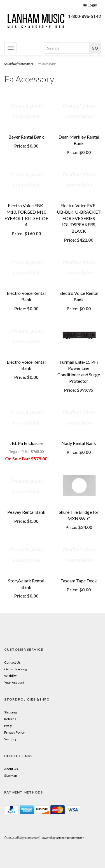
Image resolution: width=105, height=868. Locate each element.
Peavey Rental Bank (26, 512)
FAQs (8, 726)
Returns (10, 719)
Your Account (14, 683)
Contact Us (12, 662)
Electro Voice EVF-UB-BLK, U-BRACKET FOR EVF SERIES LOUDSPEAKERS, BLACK (79, 218)
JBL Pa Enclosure (26, 443)
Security (10, 739)
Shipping (10, 712)
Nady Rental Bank (79, 443)
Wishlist (10, 676)
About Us (11, 769)
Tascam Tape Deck (79, 581)
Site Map (11, 775)
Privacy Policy (14, 732)
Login (90, 5)
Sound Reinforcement (19, 64)
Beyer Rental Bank (26, 137)
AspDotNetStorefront (70, 838)
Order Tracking (16, 669)
